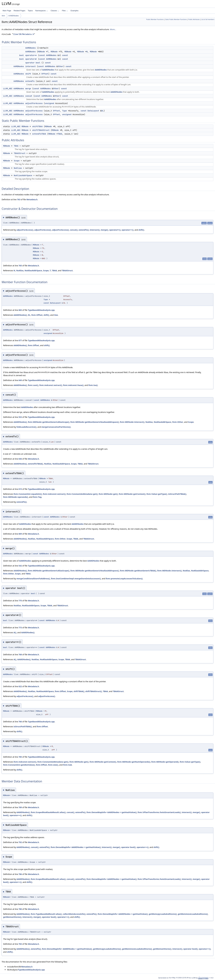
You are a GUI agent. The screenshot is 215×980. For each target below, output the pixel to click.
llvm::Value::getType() (157, 494)
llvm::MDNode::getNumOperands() (134, 762)
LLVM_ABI (8, 89)
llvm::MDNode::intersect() (132, 422)
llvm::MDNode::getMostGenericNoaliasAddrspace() (95, 422)
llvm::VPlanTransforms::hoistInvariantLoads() (159, 812)
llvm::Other (178, 422)
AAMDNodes (14, 16)
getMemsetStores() (12, 917)
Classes (55, 11)
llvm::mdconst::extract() (51, 385)
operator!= (31, 59)
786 (20, 874)
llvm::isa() (93, 385)
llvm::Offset (37, 315)
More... (113, 29)
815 (20, 489)
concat (29, 96)
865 (20, 310)
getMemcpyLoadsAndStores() (163, 914)
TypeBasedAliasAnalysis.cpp (41, 310)
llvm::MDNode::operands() (16, 497)
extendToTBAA (39, 134)
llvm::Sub (68, 765)
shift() (141, 230)
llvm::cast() (33, 385)
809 (20, 534)
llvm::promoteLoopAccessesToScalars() (124, 579)
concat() (74, 230)
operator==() (128, 230)
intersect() (95, 230)
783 (20, 944)
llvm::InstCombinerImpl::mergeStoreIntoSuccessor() (76, 579)
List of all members (208, 19)
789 (20, 807)
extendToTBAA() (35, 464)
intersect (31, 66)
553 (20, 417)
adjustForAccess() (25, 230)
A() (15, 632)
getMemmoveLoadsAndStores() (193, 914)
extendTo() (84, 230)
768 (20, 654)
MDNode (41, 52)
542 (20, 566)
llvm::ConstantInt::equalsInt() (28, 494)
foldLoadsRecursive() (26, 427)
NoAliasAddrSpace (23, 175)
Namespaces (41, 11)
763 (19, 199)
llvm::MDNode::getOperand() (165, 762)
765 (20, 266)
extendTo (30, 81)
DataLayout (93, 111)
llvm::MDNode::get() (108, 494)
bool (22, 55)
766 (20, 722)
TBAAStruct (20, 153)
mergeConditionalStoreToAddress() (33, 579)
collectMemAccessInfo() (74, 914)
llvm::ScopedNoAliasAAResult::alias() (48, 812)
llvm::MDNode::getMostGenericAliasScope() (49, 422)
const (42, 55)
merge (28, 89)
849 (20, 380)
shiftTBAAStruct (41, 130)
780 (20, 909)
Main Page (7, 11)
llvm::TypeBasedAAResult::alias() (46, 914)
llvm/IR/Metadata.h (24, 34)
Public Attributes (194, 19)
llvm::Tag (37, 497)
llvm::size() (53, 765)
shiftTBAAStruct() (94, 691)
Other (60, 66)
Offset (45, 74)
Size (56, 315)
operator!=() (115, 230)
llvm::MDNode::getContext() (132, 494)
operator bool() (128, 847)
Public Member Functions (155, 19)
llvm (3, 16)
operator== (31, 55)
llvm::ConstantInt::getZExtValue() (19, 765)
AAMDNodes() (20, 315)
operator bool (33, 63)
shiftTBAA (37, 126)
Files (65, 11)
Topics (30, 11)
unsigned (49, 103)
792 (20, 842)
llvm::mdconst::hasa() (73, 385)
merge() (104, 230)
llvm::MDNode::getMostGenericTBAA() (138, 571)
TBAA (60, 134)
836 (20, 459)
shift (28, 74)
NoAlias (18, 168)
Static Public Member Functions (176, 19)
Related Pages (19, 11)
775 (20, 601)
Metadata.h (32, 199)
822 (20, 686)
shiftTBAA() (79, 691)
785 (20, 757)
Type (64, 111)
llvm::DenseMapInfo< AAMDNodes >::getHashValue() (112, 812)
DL (102, 111)
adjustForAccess (34, 103)
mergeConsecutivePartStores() (56, 427)
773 (20, 628)
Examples (75, 11)
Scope (17, 161)
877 (20, 340)
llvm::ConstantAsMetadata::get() (82, 494)
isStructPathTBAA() (177, 494)
